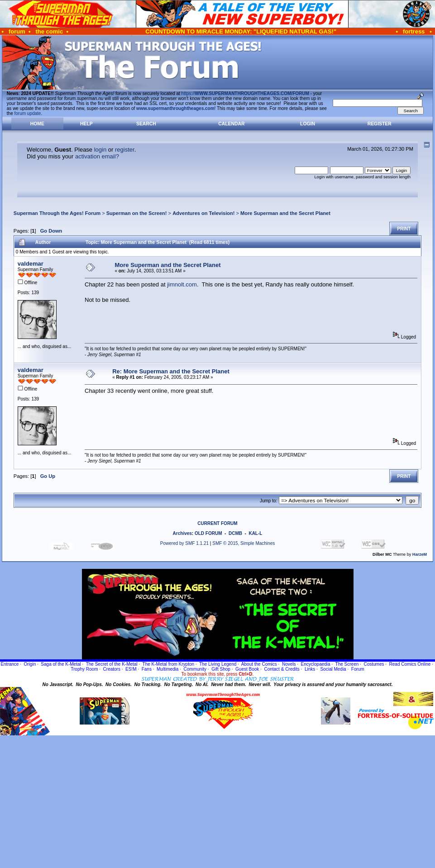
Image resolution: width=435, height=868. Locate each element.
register (125, 150)
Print (404, 229)
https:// (245, 93)
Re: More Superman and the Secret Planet (171, 371)
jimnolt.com (182, 284)
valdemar (31, 264)
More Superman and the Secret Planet (285, 213)
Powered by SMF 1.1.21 (184, 543)
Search (146, 124)
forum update (28, 113)
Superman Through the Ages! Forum (57, 213)
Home (37, 124)
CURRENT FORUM (217, 523)
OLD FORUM (208, 533)
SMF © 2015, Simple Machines (244, 543)
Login (308, 124)
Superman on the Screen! (137, 213)
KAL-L (255, 533)
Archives (182, 533)
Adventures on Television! (203, 213)
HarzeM (420, 554)
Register (380, 124)
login (100, 150)
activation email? (97, 156)
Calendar (231, 124)
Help (86, 124)
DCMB (235, 533)
